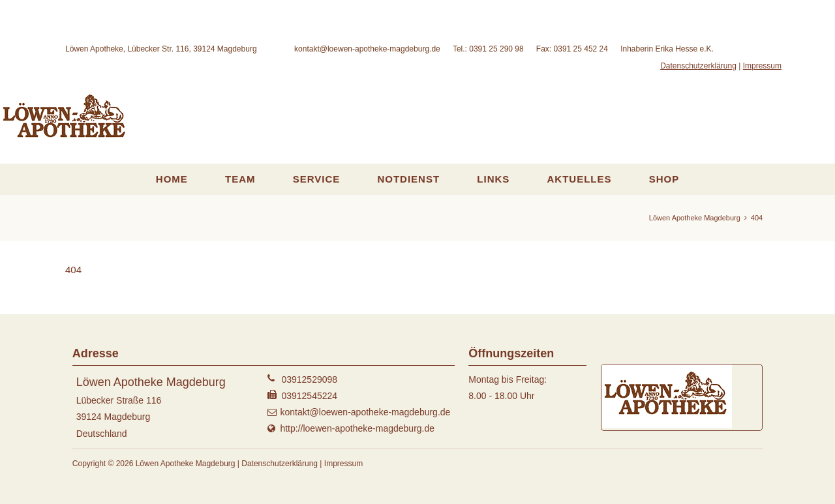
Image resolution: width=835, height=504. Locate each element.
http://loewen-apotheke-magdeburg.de (357, 428)
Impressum (762, 66)
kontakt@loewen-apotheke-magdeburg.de (367, 49)
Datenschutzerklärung (698, 66)
